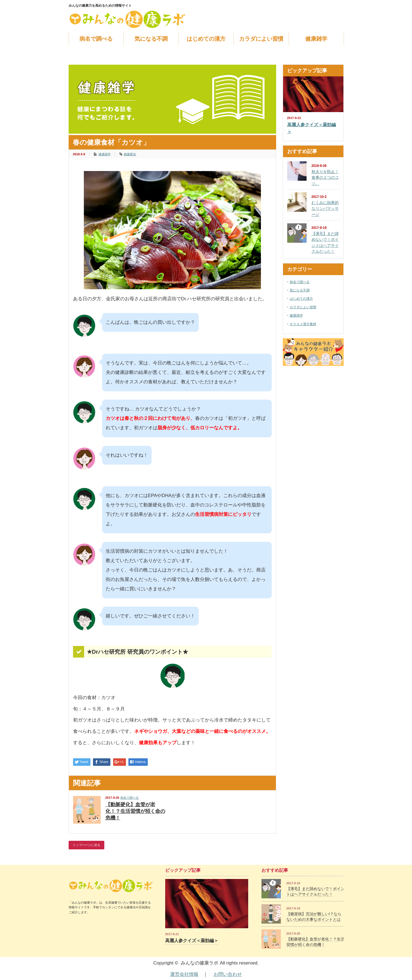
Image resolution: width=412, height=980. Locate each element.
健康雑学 (316, 39)
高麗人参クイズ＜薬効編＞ (312, 128)
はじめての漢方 (206, 39)
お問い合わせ (228, 974)
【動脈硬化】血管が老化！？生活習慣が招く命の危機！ (135, 811)
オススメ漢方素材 (303, 324)
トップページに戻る (86, 845)
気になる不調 (151, 39)
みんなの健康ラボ (199, 963)
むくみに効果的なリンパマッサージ (325, 209)
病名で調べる (96, 39)
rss (333, 6)
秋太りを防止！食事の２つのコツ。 (325, 178)
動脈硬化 (130, 154)
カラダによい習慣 (261, 39)
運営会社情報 (184, 974)
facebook (341, 6)
